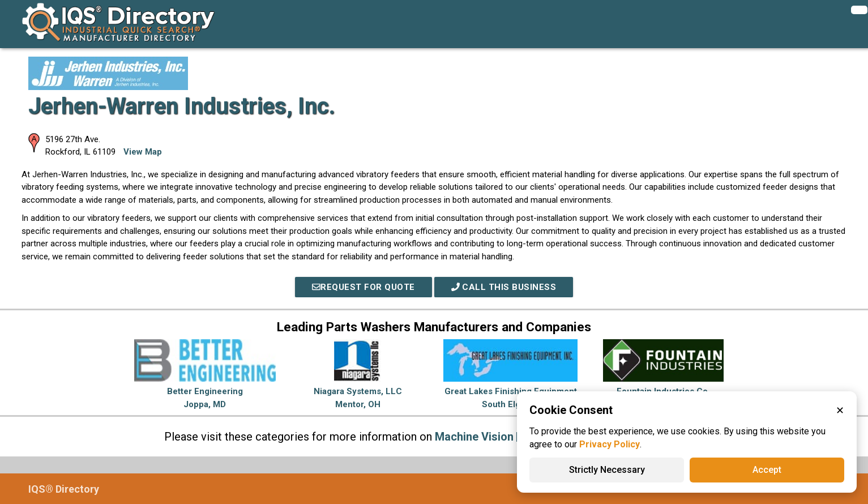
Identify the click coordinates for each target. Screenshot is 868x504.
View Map (143, 152)
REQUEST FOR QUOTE (364, 287)
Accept (767, 470)
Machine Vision (474, 437)
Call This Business (504, 287)
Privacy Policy (610, 444)
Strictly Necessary (607, 470)
